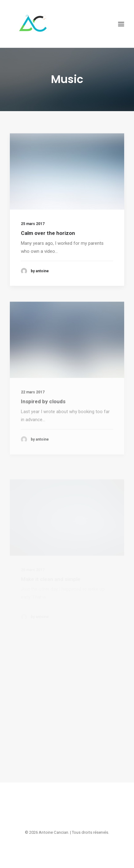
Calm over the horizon (48, 233)
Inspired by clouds (43, 419)
